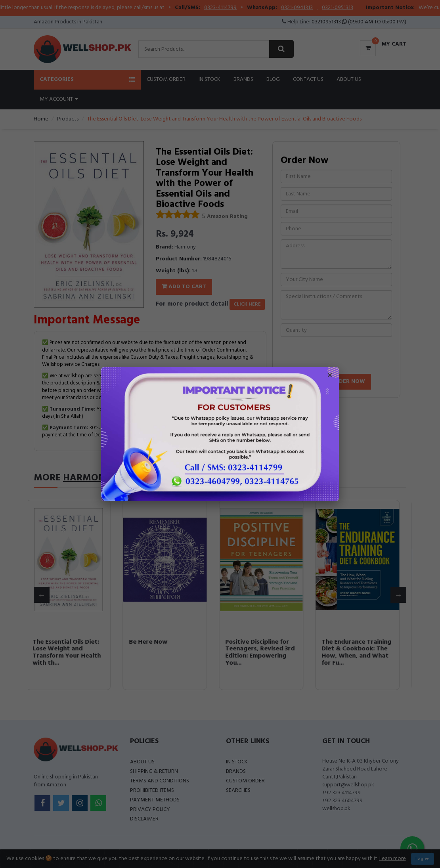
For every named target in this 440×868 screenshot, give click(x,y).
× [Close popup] (330, 376)
